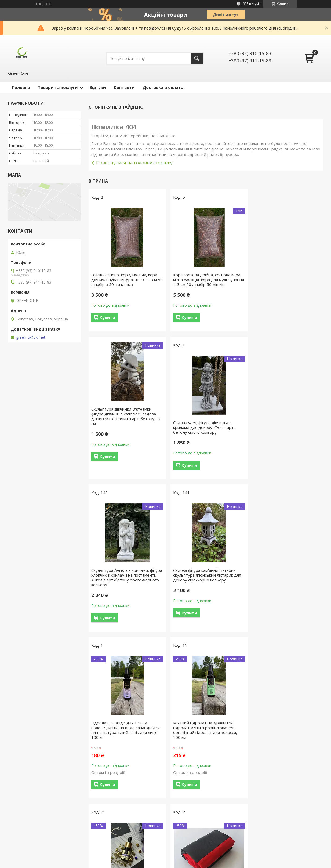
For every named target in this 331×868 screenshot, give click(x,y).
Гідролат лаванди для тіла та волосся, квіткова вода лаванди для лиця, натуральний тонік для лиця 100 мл (126, 587)
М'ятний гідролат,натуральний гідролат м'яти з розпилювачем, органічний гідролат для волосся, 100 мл (203, 587)
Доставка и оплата (163, 87)
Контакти (124, 87)
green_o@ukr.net (31, 337)
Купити (107, 317)
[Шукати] (197, 58)
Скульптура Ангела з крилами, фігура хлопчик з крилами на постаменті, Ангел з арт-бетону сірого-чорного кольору (201, 435)
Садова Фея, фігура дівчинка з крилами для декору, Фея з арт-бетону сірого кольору (122, 432)
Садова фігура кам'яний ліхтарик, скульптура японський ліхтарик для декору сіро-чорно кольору (285, 432)
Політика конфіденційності (199, 863)
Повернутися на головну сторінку (134, 163)
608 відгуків (252, 4)
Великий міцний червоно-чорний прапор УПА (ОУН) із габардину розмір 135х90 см (123, 751)
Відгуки (98, 87)
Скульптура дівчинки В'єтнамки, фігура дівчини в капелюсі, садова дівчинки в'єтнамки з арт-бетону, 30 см (283, 269)
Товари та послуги (58, 87)
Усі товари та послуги (204, 832)
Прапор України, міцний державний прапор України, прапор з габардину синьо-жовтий (206, 751)
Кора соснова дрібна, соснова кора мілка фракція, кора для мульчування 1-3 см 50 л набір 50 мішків (205, 282)
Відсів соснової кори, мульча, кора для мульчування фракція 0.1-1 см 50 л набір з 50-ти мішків (124, 280)
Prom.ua (192, 858)
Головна (21, 87)
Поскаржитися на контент (153, 863)
